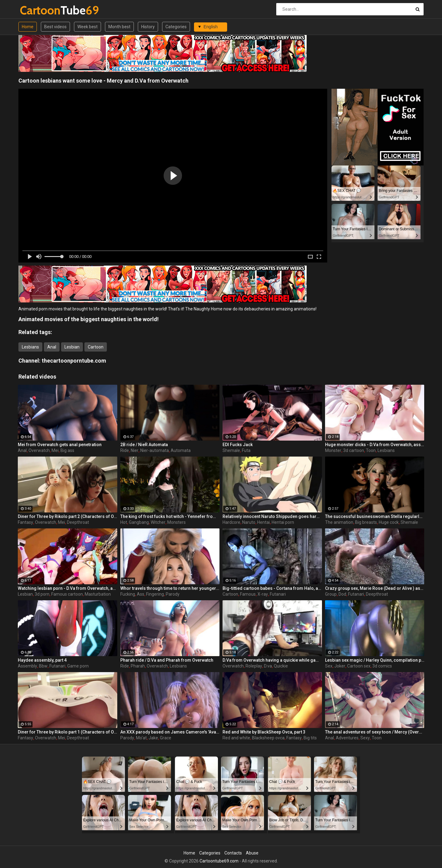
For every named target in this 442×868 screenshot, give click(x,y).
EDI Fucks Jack (238, 445)
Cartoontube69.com (219, 861)
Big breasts (366, 522)
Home (28, 27)
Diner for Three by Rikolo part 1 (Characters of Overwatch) (68, 732)
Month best (119, 27)
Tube (36, 10)
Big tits (310, 738)
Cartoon (96, 347)
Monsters (176, 522)
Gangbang (139, 522)
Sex (329, 666)
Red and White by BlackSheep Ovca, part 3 (264, 732)
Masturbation (98, 594)
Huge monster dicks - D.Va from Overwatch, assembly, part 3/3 (375, 445)
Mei (55, 450)
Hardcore (231, 522)
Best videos (55, 27)
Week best (87, 27)
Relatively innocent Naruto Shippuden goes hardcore (272, 516)
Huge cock (389, 522)
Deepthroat (78, 522)
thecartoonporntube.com (74, 361)
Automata (181, 450)
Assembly (27, 666)
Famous (248, 594)
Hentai (264, 522)
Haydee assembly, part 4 (42, 660)
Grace (166, 738)
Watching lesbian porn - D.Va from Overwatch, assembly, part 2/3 (68, 588)
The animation (339, 522)
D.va (268, 666)
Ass (141, 594)
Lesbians (30, 347)
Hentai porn (283, 522)
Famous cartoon (67, 594)
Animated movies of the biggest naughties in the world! (89, 319)
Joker (340, 666)
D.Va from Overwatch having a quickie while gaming (272, 660)
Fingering (155, 594)
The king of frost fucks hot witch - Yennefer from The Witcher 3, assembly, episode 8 (170, 516)
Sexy (365, 738)
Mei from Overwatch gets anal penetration (60, 445)
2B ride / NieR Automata (144, 445)
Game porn (78, 666)
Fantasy (25, 522)
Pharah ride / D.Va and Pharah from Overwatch (167, 660)
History (148, 27)
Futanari (278, 594)
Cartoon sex (359, 666)
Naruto (249, 522)
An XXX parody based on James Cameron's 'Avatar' (170, 732)
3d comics (382, 666)
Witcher (158, 522)
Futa (246, 450)
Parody (173, 594)
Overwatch (39, 450)
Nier (135, 450)
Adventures (347, 738)
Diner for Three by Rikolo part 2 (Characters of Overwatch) (68, 516)
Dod (342, 594)
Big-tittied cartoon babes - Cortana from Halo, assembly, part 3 (272, 588)
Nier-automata (155, 450)
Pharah (138, 666)
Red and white (236, 738)
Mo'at (141, 738)
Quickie (281, 666)
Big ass (67, 450)
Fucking (128, 594)
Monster (333, 450)
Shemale (231, 450)
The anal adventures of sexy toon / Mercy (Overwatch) (375, 732)
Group (331, 594)
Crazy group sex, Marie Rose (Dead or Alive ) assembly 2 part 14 (375, 588)
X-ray (263, 594)
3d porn (42, 594)
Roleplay (254, 666)
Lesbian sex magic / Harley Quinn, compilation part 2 (375, 660)
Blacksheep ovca (268, 738)
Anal (52, 347)
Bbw (43, 666)
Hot (124, 522)
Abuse (252, 853)
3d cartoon (354, 450)
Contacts (233, 853)
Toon (371, 450)
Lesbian (72, 347)
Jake (153, 738)
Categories (176, 27)
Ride (125, 450)
